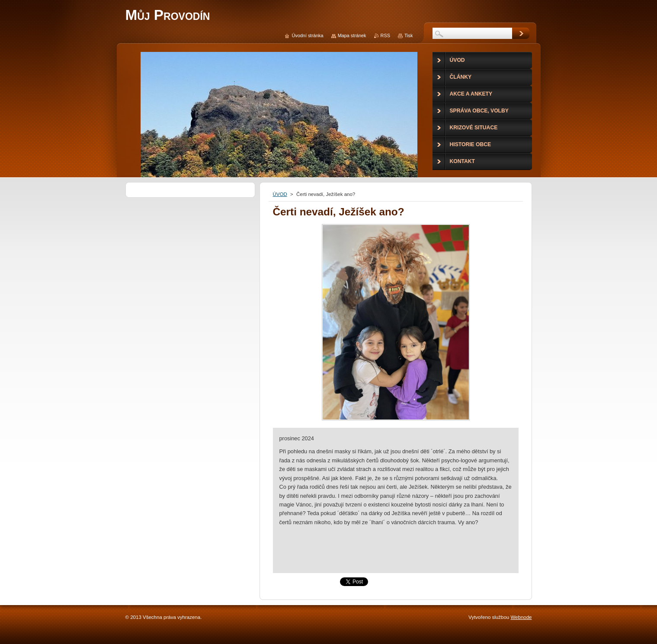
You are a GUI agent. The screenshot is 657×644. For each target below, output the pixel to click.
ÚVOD (280, 194)
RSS (385, 35)
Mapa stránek (352, 35)
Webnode (521, 617)
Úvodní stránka (307, 35)
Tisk (409, 35)
